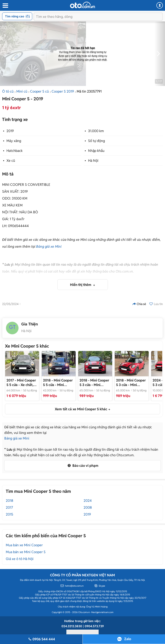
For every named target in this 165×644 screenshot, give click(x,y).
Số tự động (96, 141)
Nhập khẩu (96, 151)
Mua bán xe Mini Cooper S (26, 552)
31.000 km (96, 131)
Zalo (128, 639)
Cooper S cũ (39, 91)
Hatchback (15, 151)
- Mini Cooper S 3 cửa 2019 (94, 383)
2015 (9, 514)
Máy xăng (14, 141)
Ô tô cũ (8, 91)
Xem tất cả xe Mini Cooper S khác (81, 409)
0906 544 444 (41, 639)
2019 (10, 131)
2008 (88, 507)
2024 (88, 501)
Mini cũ (22, 91)
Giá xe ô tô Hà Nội (20, 559)
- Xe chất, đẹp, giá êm (21, 383)
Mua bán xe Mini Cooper (24, 545)
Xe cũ (11, 161)
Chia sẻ (139, 304)
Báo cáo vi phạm (82, 466)
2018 (10, 501)
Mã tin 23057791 (89, 91)
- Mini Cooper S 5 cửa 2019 (58, 383)
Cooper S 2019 (63, 91)
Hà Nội (93, 161)
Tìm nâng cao (18, 16)
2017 (9, 507)
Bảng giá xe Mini (49, 246)
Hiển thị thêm (81, 285)
